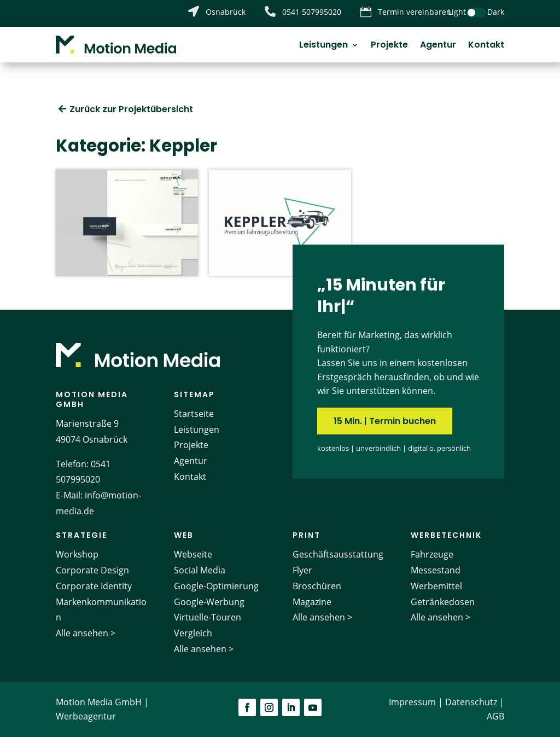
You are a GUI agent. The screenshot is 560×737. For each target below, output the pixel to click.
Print (307, 535)
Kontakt (486, 46)
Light (457, 12)
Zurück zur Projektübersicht (131, 109)
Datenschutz (471, 702)
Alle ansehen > (86, 633)
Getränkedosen (443, 602)
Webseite (193, 554)
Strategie (81, 535)
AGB (495, 716)
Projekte (389, 46)
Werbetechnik (446, 535)
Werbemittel (436, 586)
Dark (496, 12)
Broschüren (317, 586)
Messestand (436, 570)
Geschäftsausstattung (338, 554)
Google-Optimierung (216, 586)
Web (184, 535)
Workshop (77, 554)
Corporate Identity (94, 586)
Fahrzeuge (432, 554)
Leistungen (323, 46)
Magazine (312, 602)
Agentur (438, 46)
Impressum (412, 702)
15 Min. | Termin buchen (385, 421)
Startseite (194, 414)
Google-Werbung (209, 602)
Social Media (200, 570)
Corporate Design (92, 570)
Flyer (302, 570)
